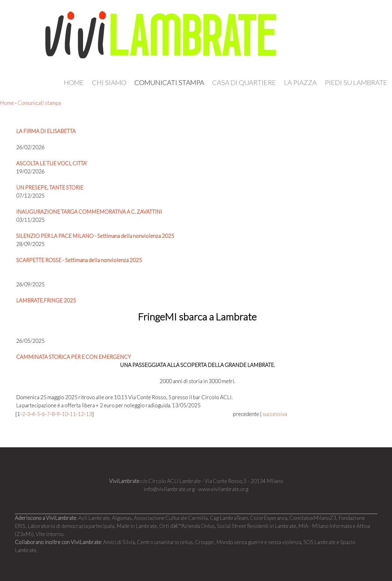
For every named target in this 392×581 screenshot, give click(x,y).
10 (65, 414)
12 (81, 414)
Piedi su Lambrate (356, 83)
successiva (275, 414)
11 (73, 414)
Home (74, 83)
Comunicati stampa (169, 83)
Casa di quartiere (244, 83)
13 (89, 414)
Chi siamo (109, 83)
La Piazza (300, 83)
